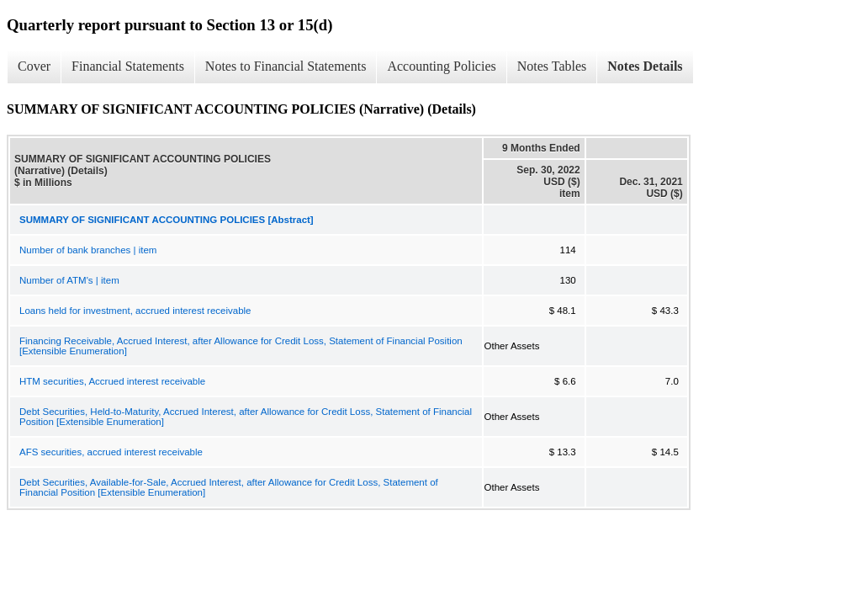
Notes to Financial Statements (286, 66)
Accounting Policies (441, 66)
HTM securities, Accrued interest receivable (112, 381)
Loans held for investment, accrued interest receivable (135, 311)
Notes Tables (552, 66)
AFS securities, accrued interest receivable (111, 452)
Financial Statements (128, 66)
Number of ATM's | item (69, 280)
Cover (34, 66)
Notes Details (645, 66)
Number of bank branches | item (88, 250)
